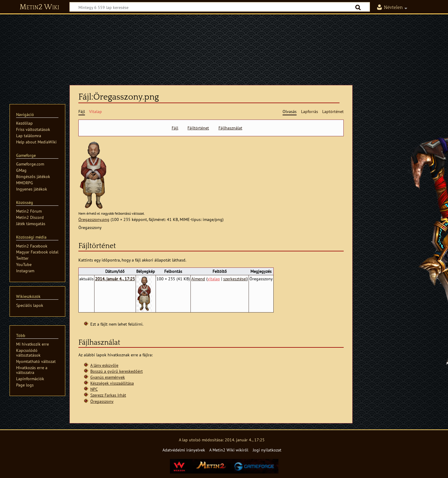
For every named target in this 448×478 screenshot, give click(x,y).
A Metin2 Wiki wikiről (229, 450)
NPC (94, 389)
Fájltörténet (198, 128)
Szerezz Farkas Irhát (108, 395)
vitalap (214, 279)
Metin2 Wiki (39, 7)
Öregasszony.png (94, 219)
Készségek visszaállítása (112, 383)
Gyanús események (108, 377)
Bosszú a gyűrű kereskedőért (117, 371)
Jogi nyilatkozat (267, 450)
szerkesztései (235, 279)
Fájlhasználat (230, 128)
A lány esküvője (104, 365)
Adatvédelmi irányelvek (184, 450)
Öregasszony (102, 401)
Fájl (175, 128)
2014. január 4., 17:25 (115, 279)
